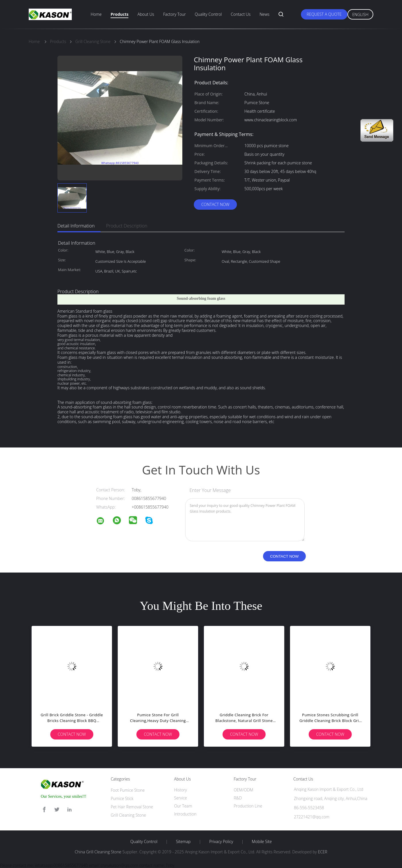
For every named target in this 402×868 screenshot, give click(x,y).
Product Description (127, 226)
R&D (238, 798)
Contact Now (215, 204)
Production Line (248, 806)
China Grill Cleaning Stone (98, 852)
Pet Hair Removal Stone (132, 807)
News (264, 14)
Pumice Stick (122, 798)
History (180, 790)
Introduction (185, 814)
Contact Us (241, 14)
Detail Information (76, 226)
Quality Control (208, 14)
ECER (322, 852)
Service (180, 798)
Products (119, 14)
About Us (146, 14)
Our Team (183, 806)
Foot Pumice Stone (128, 790)
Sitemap (183, 842)
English (360, 14)
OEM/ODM (243, 790)
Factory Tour (174, 14)
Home (96, 14)
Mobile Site (262, 842)
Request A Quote (324, 14)
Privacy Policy (221, 842)
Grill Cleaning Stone (128, 815)
